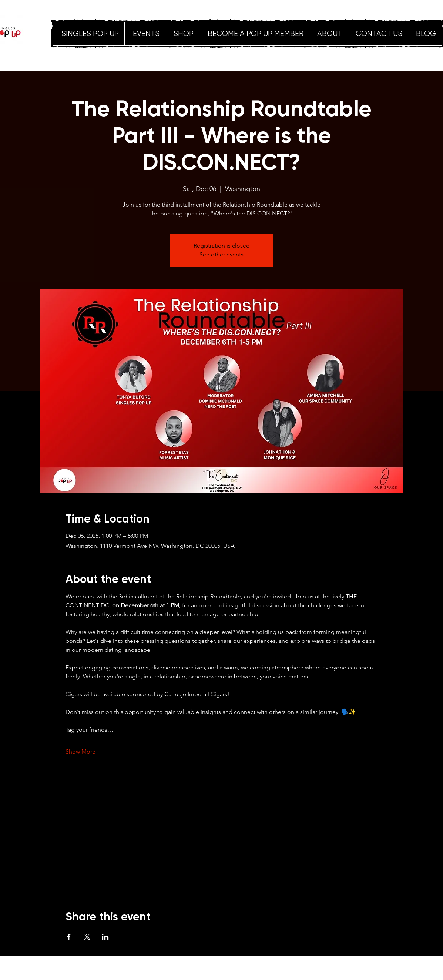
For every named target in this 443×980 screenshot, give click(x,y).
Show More (80, 751)
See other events (221, 254)
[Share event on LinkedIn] (105, 937)
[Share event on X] (87, 937)
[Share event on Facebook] (69, 937)
